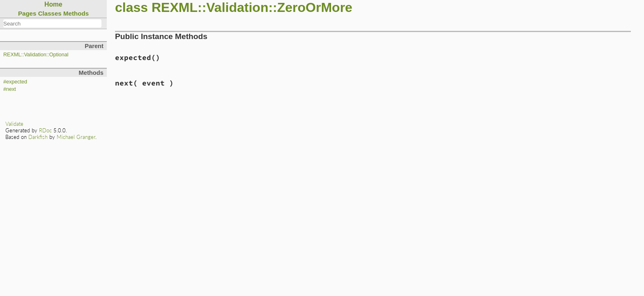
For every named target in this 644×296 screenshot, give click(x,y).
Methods (76, 13)
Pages (27, 13)
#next (10, 89)
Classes (50, 13)
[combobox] (52, 23)
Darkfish (38, 137)
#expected (15, 82)
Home (53, 4)
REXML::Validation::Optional (36, 55)
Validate (14, 124)
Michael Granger (76, 137)
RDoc (45, 130)
